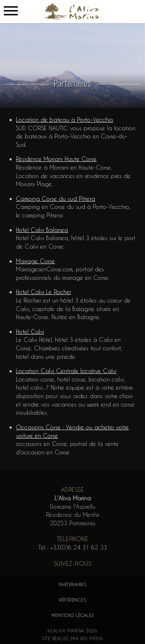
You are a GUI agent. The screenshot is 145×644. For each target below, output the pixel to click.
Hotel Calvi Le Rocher (43, 292)
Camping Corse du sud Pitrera (55, 199)
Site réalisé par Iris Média (72, 638)
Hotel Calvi (30, 332)
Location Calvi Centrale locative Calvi (66, 371)
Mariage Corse (35, 261)
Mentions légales (73, 615)
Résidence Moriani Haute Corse (56, 159)
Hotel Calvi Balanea (42, 230)
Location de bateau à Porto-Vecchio (65, 120)
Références (72, 600)
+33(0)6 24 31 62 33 (79, 547)
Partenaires (73, 584)
